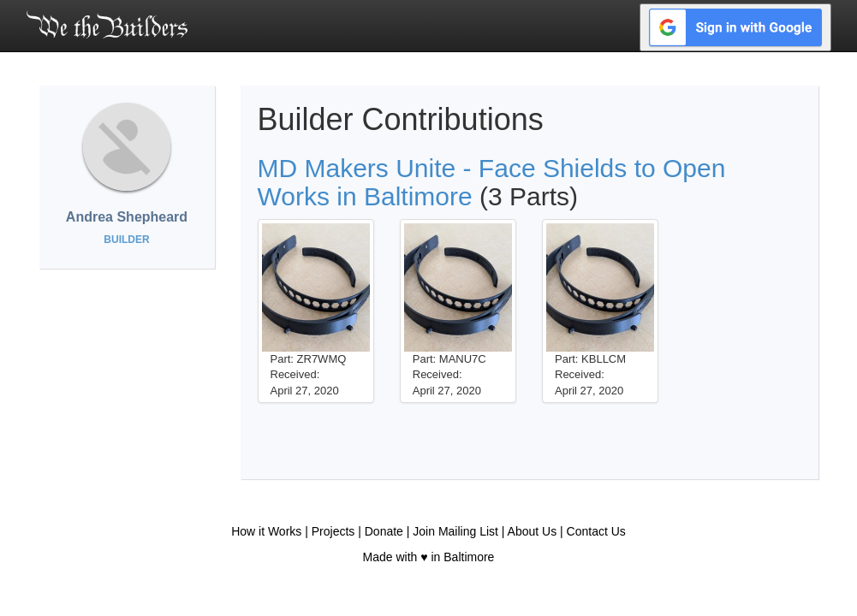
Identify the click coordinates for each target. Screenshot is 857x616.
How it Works (266, 531)
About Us (533, 531)
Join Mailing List (455, 531)
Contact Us (596, 531)
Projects (333, 531)
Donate (384, 531)
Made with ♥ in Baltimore (429, 557)
